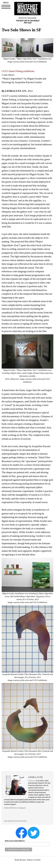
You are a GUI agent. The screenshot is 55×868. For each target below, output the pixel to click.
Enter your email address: (15, 841)
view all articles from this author (15, 821)
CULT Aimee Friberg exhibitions (18, 71)
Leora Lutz (32, 781)
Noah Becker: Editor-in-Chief (28, 860)
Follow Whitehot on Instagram (15, 808)
